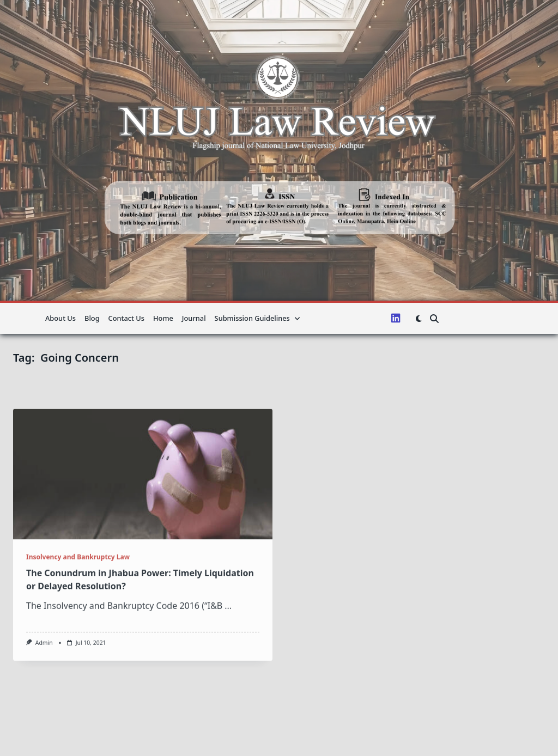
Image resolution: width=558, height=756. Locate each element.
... (228, 676)
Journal (194, 318)
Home (163, 318)
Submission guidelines (257, 318)
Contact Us (126, 318)
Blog (92, 318)
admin (44, 714)
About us (60, 318)
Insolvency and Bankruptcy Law (78, 628)
